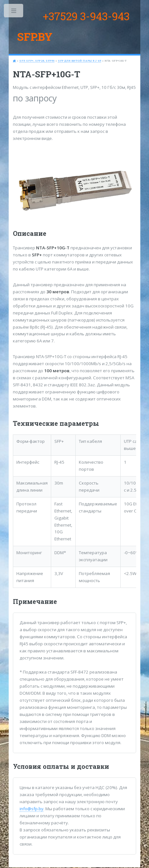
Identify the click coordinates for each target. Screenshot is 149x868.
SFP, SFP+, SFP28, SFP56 (37, 61)
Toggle (14, 12)
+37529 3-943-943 (86, 16)
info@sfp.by (32, 809)
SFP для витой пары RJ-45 (79, 61)
